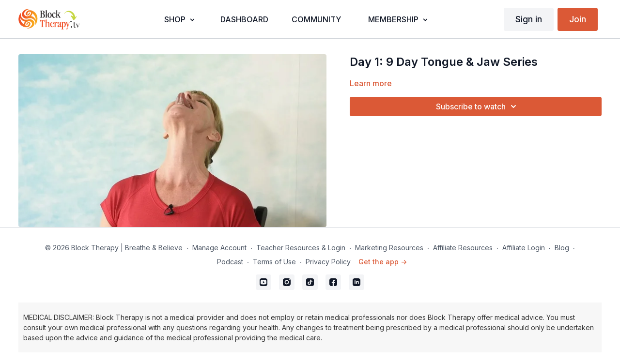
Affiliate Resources (463, 248)
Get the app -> (383, 262)
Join (578, 19)
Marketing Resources (389, 248)
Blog (562, 248)
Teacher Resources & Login (301, 248)
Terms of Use (274, 262)
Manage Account (219, 248)
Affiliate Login (524, 248)
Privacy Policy (328, 262)
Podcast (230, 262)
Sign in (529, 19)
